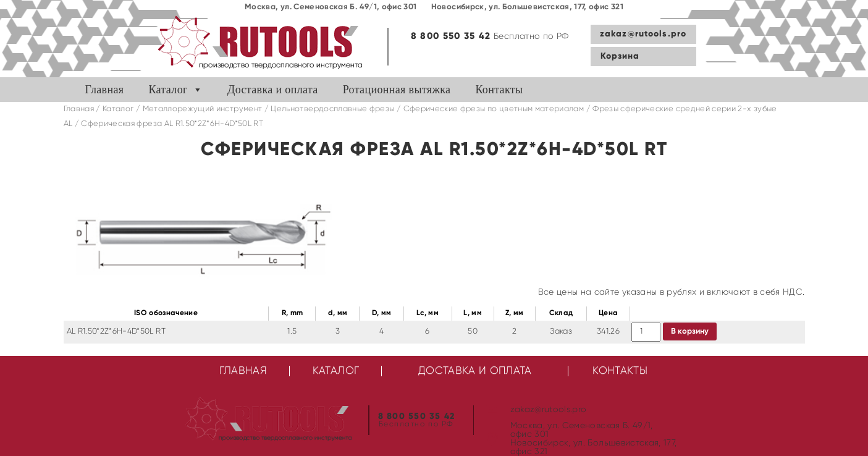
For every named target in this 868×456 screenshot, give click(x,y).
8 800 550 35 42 (451, 36)
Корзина (620, 56)
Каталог (168, 90)
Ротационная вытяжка (397, 90)
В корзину (690, 331)
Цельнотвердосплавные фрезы (332, 109)
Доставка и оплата (273, 90)
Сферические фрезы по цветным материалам (494, 109)
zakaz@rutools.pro (643, 34)
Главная (105, 90)
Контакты (499, 90)
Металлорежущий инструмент (203, 109)
